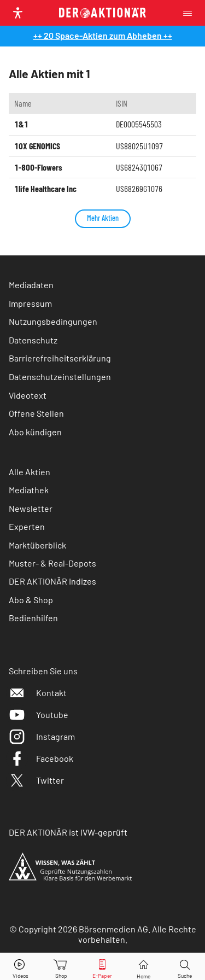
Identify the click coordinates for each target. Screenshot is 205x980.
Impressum (30, 303)
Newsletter (31, 508)
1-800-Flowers (38, 167)
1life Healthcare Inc (45, 188)
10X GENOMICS (37, 146)
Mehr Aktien (103, 218)
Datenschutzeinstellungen (60, 377)
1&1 (21, 124)
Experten (27, 526)
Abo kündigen (35, 432)
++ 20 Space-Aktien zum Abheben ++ (103, 35)
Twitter (36, 780)
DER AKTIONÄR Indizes (52, 581)
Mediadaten (31, 285)
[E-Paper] (102, 967)
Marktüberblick (37, 545)
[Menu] (191, 13)
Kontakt (38, 693)
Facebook (41, 758)
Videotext (28, 395)
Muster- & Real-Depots (52, 563)
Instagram (42, 736)
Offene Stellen (36, 413)
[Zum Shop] (61, 967)
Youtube (39, 714)
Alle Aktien (30, 472)
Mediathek (29, 490)
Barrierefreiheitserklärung (60, 358)
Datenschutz (33, 340)
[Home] (143, 967)
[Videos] (20, 967)
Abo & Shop (31, 600)
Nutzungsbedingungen (53, 321)
